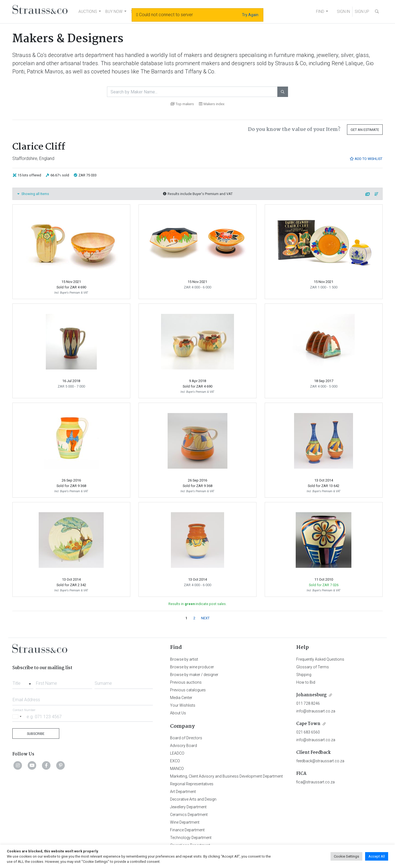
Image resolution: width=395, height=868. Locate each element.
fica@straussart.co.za (315, 782)
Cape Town (308, 724)
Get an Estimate (365, 130)
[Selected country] (18, 716)
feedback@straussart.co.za (320, 761)
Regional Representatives (192, 784)
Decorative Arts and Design (193, 799)
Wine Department (185, 822)
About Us (178, 713)
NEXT (205, 618)
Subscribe (36, 734)
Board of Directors (186, 738)
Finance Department (187, 830)
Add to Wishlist (366, 159)
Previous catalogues (188, 690)
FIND (320, 12)
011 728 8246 (308, 703)
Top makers (182, 104)
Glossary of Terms (313, 667)
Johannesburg (311, 695)
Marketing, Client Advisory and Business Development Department (226, 776)
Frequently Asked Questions (320, 659)
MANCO (177, 769)
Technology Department (191, 838)
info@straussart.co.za (316, 711)
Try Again (250, 15)
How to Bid (306, 682)
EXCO (175, 761)
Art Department (183, 792)
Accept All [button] (377, 856)
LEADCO (177, 753)
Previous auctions (186, 682)
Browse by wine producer (192, 667)
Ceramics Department (189, 815)
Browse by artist (184, 659)
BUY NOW (114, 12)
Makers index (212, 104)
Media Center (181, 698)
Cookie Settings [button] (346, 856)
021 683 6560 (308, 732)
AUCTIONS (88, 12)
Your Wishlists (183, 705)
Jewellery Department (188, 807)
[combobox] (23, 682)
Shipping (304, 675)
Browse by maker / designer (194, 675)
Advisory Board (184, 746)
